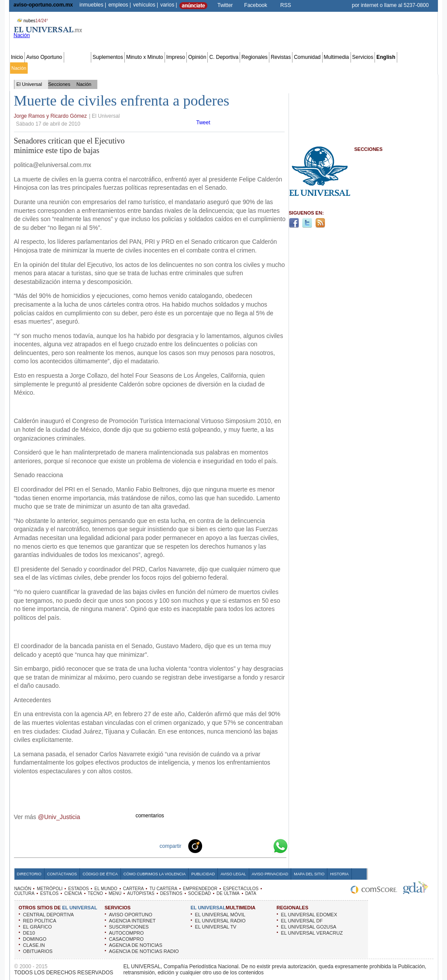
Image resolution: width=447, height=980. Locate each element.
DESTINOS (171, 893)
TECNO (95, 893)
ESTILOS (49, 893)
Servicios (363, 57)
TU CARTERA (163, 889)
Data (420, 68)
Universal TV (325, 68)
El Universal (29, 84)
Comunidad (307, 57)
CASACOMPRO (126, 939)
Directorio (29, 874)
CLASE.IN (34, 945)
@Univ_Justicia (59, 817)
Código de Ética (100, 874)
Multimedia (337, 57)
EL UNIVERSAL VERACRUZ (312, 933)
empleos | (120, 5)
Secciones (77, 57)
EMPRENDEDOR (200, 889)
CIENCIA (73, 893)
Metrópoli (39, 68)
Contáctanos (62, 874)
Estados (110, 68)
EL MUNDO (106, 889)
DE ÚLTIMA (228, 893)
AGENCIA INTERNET (132, 921)
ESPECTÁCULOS (241, 889)
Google (265, 846)
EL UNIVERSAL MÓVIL (220, 915)
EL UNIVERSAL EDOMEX (309, 915)
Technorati (209, 846)
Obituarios (376, 68)
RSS (286, 5)
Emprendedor (204, 68)
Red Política (86, 68)
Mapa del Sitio (309, 874)
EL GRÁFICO (38, 927)
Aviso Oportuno (44, 57)
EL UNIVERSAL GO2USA (309, 927)
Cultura (261, 68)
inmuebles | (93, 5)
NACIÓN (23, 889)
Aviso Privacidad (270, 874)
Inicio (17, 57)
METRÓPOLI (50, 889)
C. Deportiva (224, 57)
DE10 (29, 933)
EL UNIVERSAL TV (216, 927)
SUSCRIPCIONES (129, 927)
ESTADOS (78, 889)
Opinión (197, 57)
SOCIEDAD (199, 893)
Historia (339, 874)
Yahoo (251, 846)
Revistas (281, 57)
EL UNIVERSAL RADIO (220, 921)
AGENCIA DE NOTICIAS (136, 945)
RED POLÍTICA (40, 921)
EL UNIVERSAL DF (302, 921)
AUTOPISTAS (141, 893)
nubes (31, 21)
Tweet (203, 123)
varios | (168, 5)
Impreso (176, 57)
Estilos (279, 68)
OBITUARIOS (38, 951)
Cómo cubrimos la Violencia (155, 874)
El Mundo (132, 68)
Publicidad (401, 68)
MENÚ (115, 893)
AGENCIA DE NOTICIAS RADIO (144, 951)
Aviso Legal (233, 874)
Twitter (225, 5)
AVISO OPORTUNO (131, 915)
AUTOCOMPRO (127, 933)
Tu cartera (175, 68)
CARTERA (134, 889)
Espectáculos (236, 68)
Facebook (256, 5)
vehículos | (146, 5)
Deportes (299, 68)
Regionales (254, 57)
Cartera (153, 68)
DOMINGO (35, 939)
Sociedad (352, 68)
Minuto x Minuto (145, 57)
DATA (251, 893)
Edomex (61, 68)
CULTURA (24, 893)
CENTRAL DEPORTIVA (49, 915)
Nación (19, 68)
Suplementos (108, 57)
